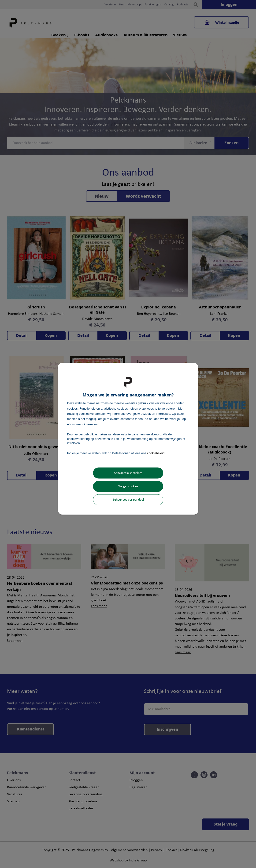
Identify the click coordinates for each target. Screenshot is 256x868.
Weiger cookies (128, 486)
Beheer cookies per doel (128, 500)
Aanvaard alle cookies (128, 473)
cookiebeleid (156, 453)
